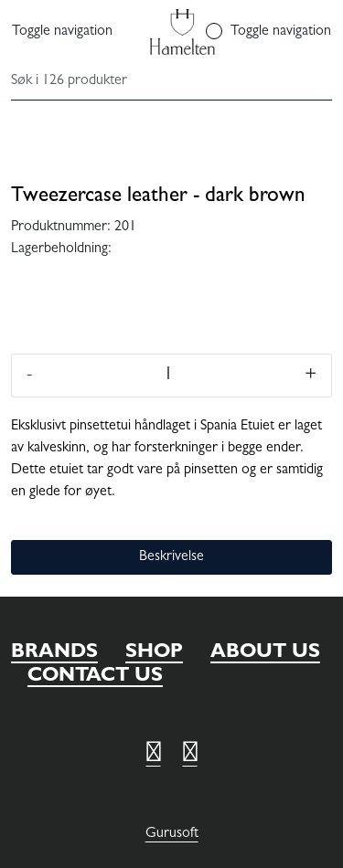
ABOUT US (265, 653)
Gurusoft (172, 834)
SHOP (154, 653)
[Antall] (168, 376)
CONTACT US (95, 677)
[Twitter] (154, 756)
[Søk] (167, 82)
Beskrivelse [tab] (171, 557)
